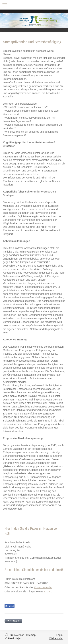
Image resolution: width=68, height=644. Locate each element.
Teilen (10, 606)
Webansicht (56, 638)
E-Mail (48, 592)
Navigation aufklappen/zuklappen (34, 5)
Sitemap (31, 635)
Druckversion (15, 635)
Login (59, 635)
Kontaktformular (43, 587)
